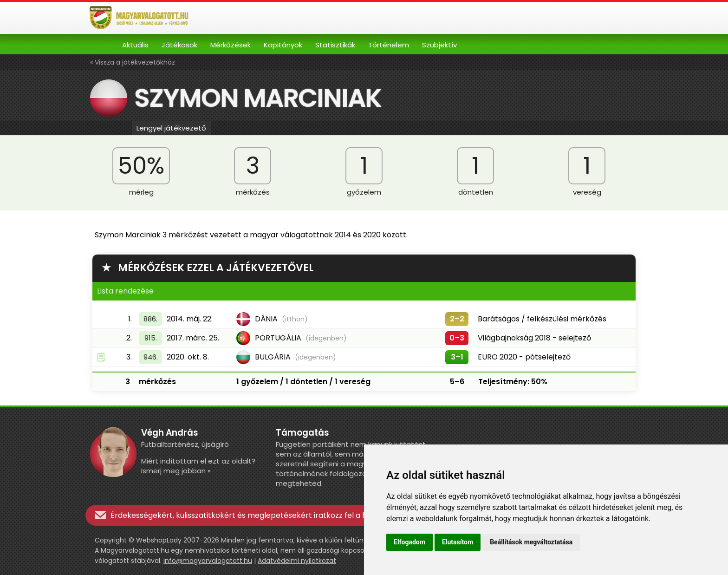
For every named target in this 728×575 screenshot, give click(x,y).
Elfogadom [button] (409, 542)
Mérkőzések (231, 45)
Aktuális (135, 45)
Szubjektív (439, 45)
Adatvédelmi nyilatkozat (297, 561)
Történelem (389, 45)
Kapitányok (283, 45)
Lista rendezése (125, 291)
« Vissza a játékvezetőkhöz (133, 62)
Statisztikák (335, 45)
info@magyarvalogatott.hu (208, 561)
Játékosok (179, 45)
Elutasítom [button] (458, 542)
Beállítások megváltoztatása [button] (531, 542)
